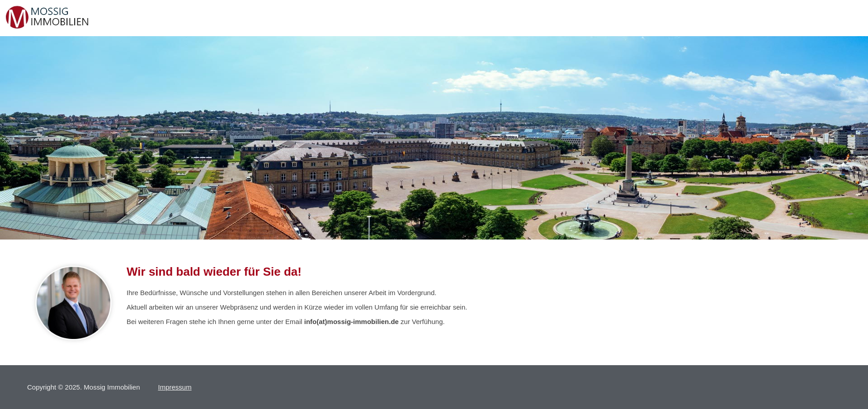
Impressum (175, 387)
